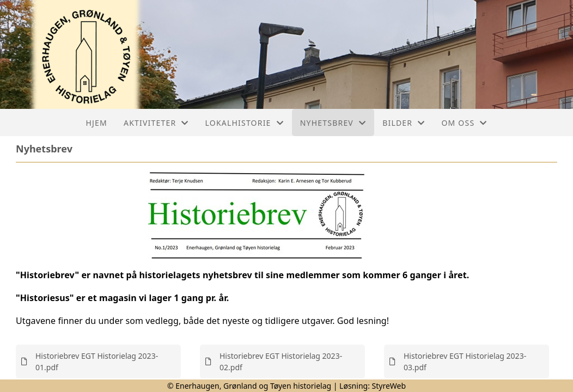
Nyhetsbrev (333, 123)
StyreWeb (389, 386)
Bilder (404, 123)
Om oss (464, 123)
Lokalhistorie (245, 123)
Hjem (97, 123)
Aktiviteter (156, 123)
